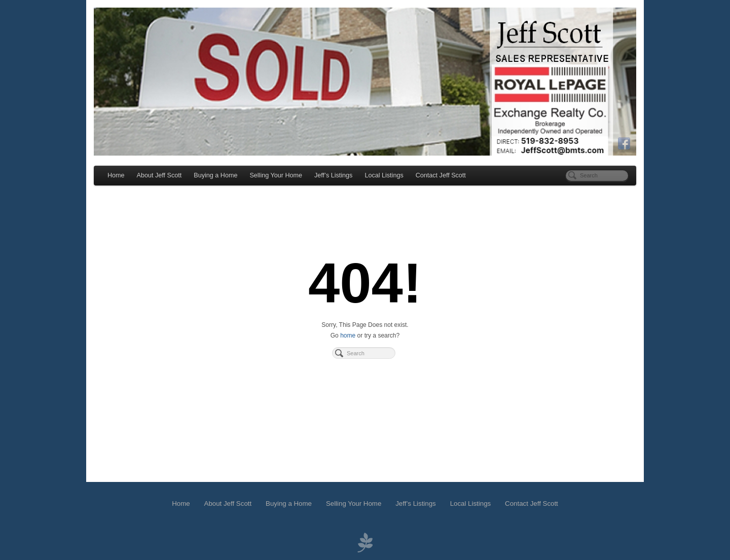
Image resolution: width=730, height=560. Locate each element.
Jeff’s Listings (333, 175)
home (348, 335)
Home (116, 175)
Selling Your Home (276, 175)
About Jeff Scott (159, 175)
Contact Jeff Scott (441, 175)
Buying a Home (215, 175)
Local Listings (384, 175)
